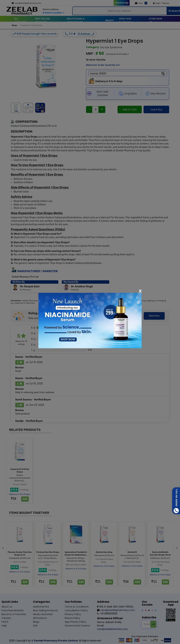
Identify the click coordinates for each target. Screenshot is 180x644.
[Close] (140, 291)
